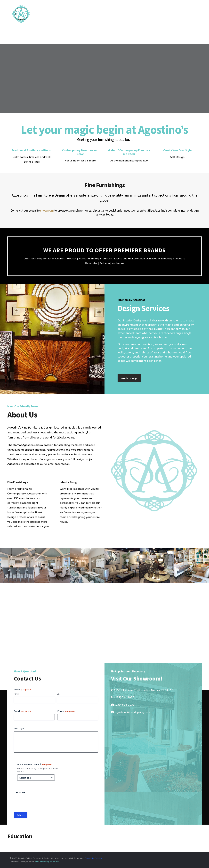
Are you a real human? (35, 764)
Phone (66, 711)
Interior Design (129, 378)
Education (181, 36)
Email (22, 711)
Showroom (157, 36)
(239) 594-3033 (125, 705)
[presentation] (39, 802)
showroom (47, 210)
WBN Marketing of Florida (47, 862)
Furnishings (83, 36)
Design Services (113, 36)
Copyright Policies (93, 858)
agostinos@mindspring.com (132, 712)
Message (19, 728)
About (137, 36)
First (16, 694)
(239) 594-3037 (124, 697)
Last (59, 694)
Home (62, 36)
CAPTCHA (20, 792)
